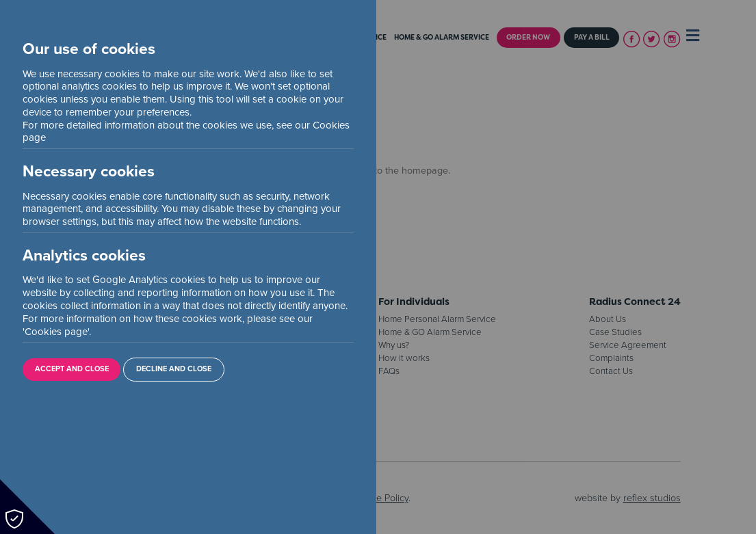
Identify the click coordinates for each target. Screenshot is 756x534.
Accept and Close (72, 369)
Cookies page (56, 332)
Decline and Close (174, 369)
